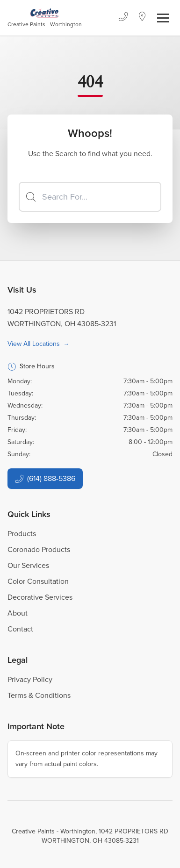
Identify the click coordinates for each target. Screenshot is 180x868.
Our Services (28, 565)
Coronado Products (39, 549)
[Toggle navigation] (163, 18)
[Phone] (123, 18)
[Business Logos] (45, 18)
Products (22, 534)
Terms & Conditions (39, 695)
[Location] (142, 18)
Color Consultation (38, 581)
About (18, 613)
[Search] (90, 197)
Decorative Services (40, 597)
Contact (20, 629)
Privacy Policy (30, 679)
